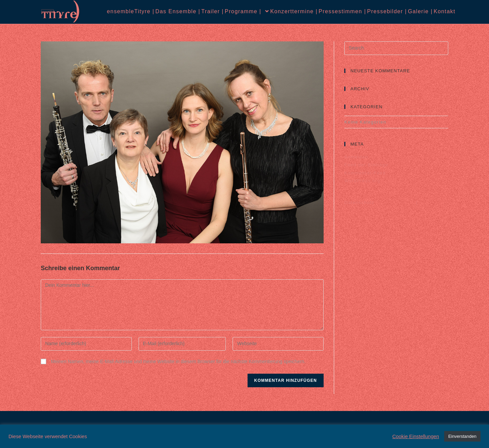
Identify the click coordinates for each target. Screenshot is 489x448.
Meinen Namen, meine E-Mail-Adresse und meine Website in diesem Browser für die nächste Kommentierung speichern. (178, 361)
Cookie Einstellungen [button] (416, 436)
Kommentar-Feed (365, 173)
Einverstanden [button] (462, 436)
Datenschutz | (381, 202)
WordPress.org (362, 181)
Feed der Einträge (366, 165)
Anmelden (356, 157)
